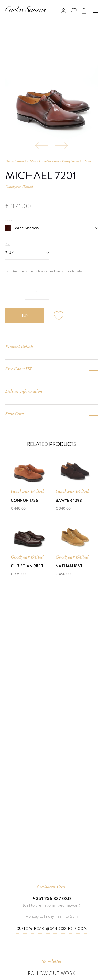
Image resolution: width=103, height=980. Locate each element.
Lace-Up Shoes (49, 161)
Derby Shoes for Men (76, 161)
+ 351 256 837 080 (52, 899)
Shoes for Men (26, 161)
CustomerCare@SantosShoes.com (51, 928)
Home (9, 161)
